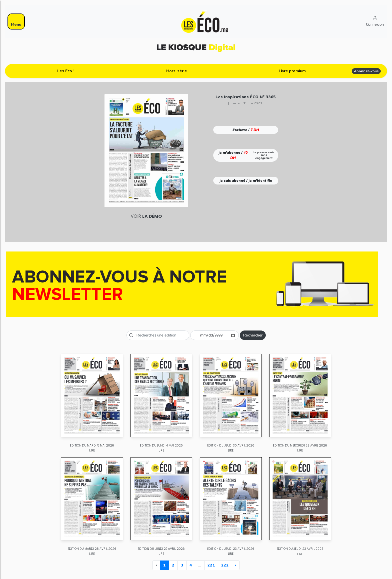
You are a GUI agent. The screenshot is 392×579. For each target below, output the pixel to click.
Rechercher (253, 335)
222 (225, 565)
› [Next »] (236, 565)
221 (211, 565)
